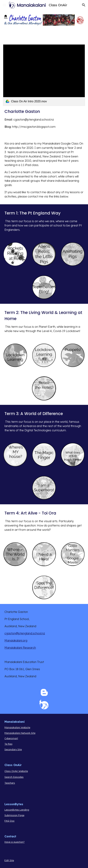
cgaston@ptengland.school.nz (25, 633)
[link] (44, 75)
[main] (44, 119)
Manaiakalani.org (16, 640)
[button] (4, 5)
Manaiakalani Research (20, 648)
